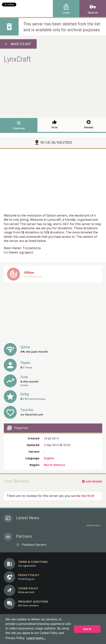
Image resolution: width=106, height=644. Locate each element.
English (49, 458)
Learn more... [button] (36, 638)
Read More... (94, 525)
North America (54, 465)
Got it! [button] (87, 629)
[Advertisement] (53, 90)
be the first (85, 496)
